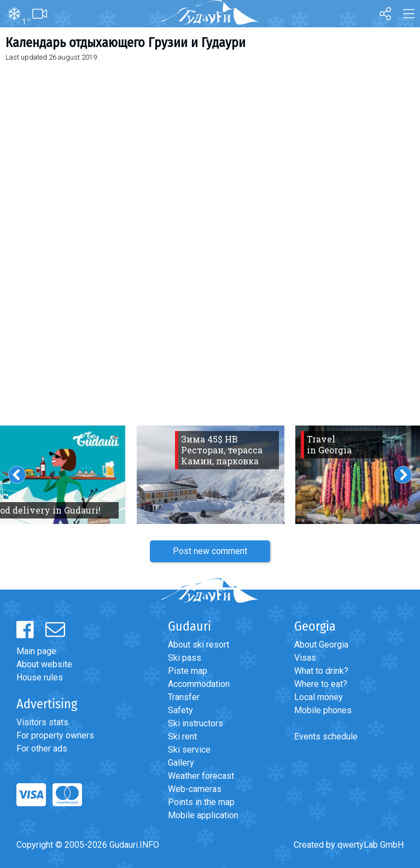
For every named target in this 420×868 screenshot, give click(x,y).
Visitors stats (42, 722)
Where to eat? (321, 684)
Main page (36, 651)
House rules (40, 677)
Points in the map (201, 802)
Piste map (188, 671)
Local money (319, 697)
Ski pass (185, 658)
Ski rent (182, 736)
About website (44, 664)
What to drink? (321, 671)
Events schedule (326, 736)
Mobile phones (323, 710)
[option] (211, 475)
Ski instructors (196, 723)
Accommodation (199, 684)
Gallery (181, 763)
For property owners (55, 735)
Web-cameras (195, 789)
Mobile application (203, 815)
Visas (305, 658)
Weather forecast (201, 776)
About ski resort (199, 645)
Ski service (189, 750)
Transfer (184, 697)
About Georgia (321, 645)
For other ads (42, 748)
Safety (180, 710)
